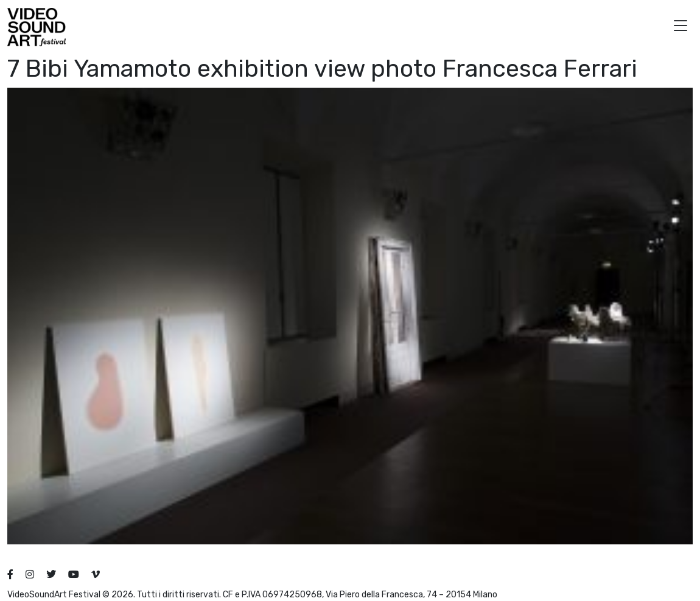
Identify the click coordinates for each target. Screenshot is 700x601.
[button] (681, 27)
